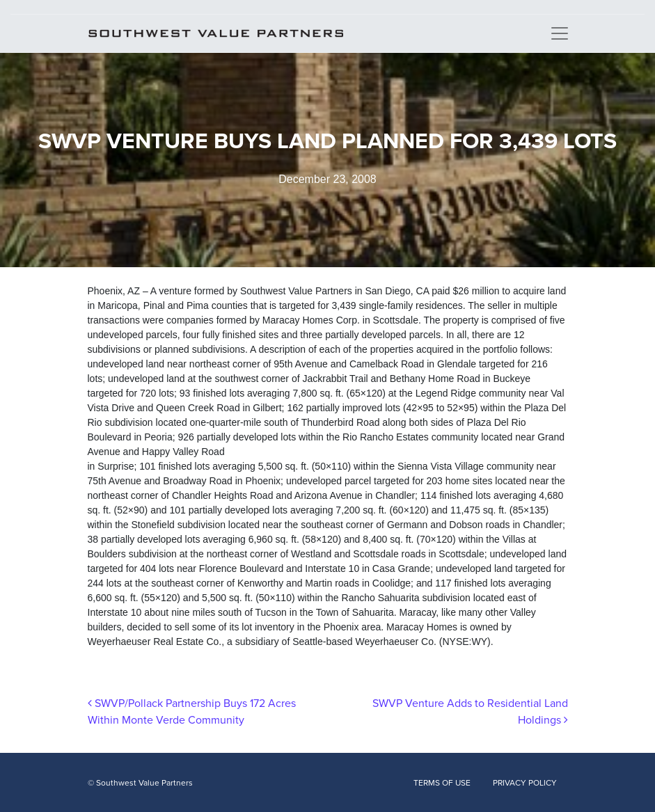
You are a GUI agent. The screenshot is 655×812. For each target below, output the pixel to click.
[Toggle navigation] (560, 33)
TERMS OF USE (442, 783)
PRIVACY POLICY (525, 783)
